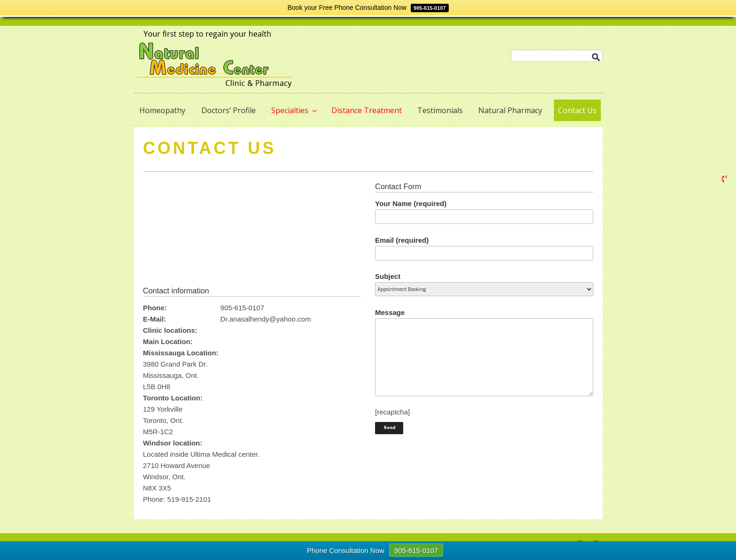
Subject (484, 282)
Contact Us (577, 110)
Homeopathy (162, 110)
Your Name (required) (484, 212)
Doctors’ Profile (229, 110)
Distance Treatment (367, 110)
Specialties (295, 110)
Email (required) (484, 248)
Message (484, 352)
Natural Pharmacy (510, 110)
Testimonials (440, 110)
